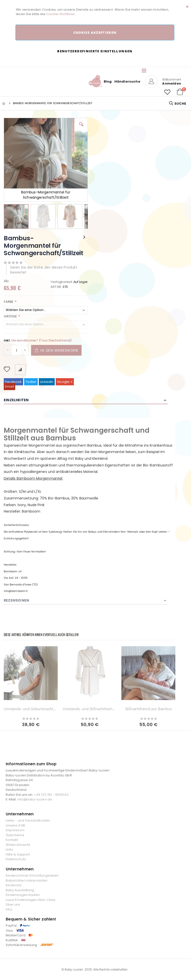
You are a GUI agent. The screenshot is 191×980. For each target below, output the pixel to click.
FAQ (9, 909)
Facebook (13, 382)
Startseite (4, 103)
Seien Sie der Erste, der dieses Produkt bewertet (44, 270)
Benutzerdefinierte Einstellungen (95, 51)
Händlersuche (127, 81)
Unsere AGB (15, 825)
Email (9, 386)
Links (9, 849)
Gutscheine (15, 835)
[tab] (90, 400)
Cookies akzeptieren (95, 32)
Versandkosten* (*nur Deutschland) (41, 340)
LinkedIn (47, 382)
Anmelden (172, 83)
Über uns (13, 904)
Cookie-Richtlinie (60, 14)
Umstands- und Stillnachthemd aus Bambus (90, 709)
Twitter (31, 382)
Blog (108, 81)
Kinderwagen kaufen (23, 895)
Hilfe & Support (18, 854)
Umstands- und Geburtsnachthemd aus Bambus (31, 709)
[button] (167, 92)
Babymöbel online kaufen (27, 880)
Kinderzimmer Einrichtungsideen (32, 875)
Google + (65, 382)
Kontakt (12, 840)
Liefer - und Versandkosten (28, 820)
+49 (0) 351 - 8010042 (51, 795)
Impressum (15, 830)
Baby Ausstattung (20, 890)
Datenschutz (16, 859)
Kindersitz (14, 885)
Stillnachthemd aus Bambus (148, 709)
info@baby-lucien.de (35, 799)
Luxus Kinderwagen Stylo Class (31, 900)
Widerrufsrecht (18, 845)
